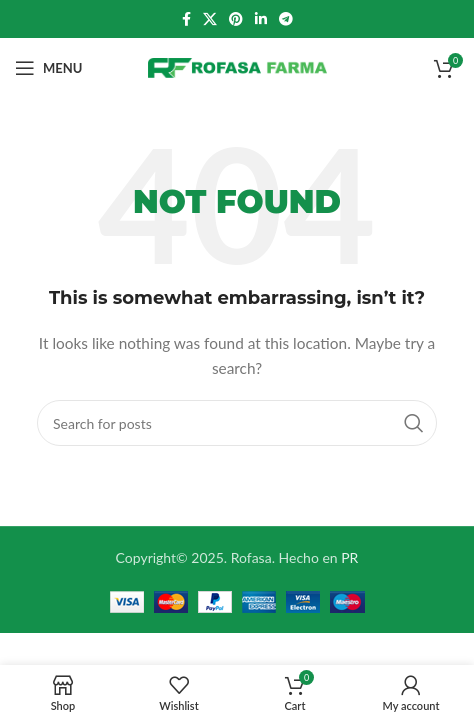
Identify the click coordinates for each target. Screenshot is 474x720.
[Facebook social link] (186, 19)
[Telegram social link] (286, 19)
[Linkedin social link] (261, 19)
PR (349, 557)
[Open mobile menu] (48, 68)
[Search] (237, 423)
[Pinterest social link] (236, 19)
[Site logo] (237, 66)
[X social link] (210, 19)
